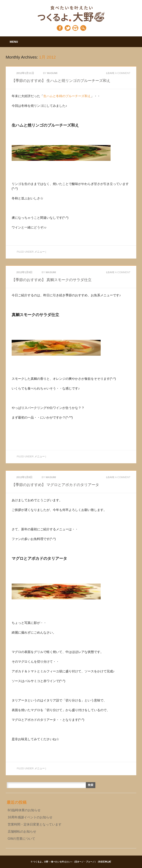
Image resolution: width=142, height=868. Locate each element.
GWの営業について (22, 839)
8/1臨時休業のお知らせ (24, 810)
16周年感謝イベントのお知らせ (30, 817)
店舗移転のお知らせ (22, 832)
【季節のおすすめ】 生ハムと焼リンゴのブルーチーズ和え (61, 81)
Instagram (75, 28)
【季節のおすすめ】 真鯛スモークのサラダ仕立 (52, 280)
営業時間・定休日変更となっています (35, 824)
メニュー (40, 252)
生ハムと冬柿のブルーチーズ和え (67, 96)
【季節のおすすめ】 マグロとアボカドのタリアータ (55, 485)
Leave (118, 73)
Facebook (60, 28)
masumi (52, 73)
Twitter (68, 28)
